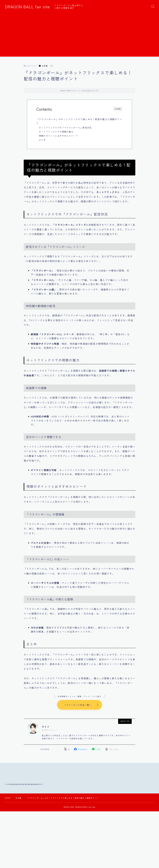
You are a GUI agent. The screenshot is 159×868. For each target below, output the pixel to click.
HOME (8, 818)
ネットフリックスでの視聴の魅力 (56, 132)
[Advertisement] (79, 36)
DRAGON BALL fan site (27, 7)
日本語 (43, 66)
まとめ (42, 140)
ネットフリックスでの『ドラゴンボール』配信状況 (65, 128)
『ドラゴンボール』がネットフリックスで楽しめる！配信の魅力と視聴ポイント (79, 121)
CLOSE (118, 109)
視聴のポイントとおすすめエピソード (58, 136)
